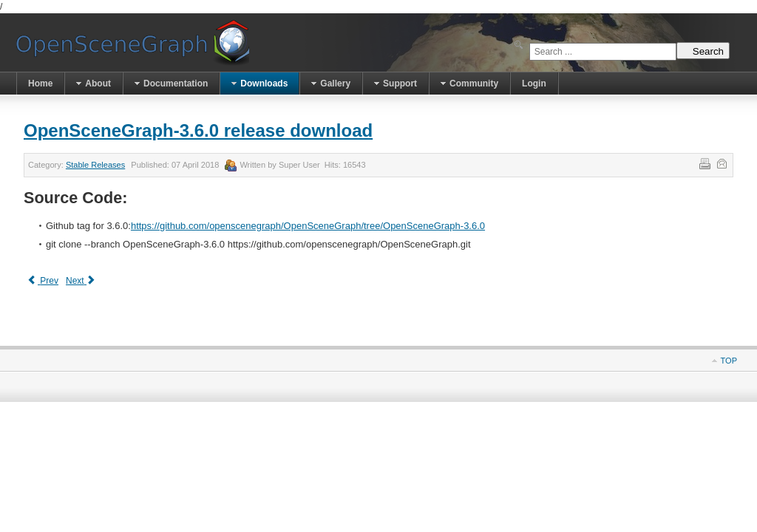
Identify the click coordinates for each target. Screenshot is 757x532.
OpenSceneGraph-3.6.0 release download (198, 130)
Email (721, 163)
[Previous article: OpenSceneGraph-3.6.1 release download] (43, 281)
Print (704, 163)
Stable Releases (95, 165)
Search (703, 51)
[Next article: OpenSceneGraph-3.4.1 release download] (81, 281)
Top (729, 361)
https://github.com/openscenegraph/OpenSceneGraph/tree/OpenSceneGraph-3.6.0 (308, 226)
